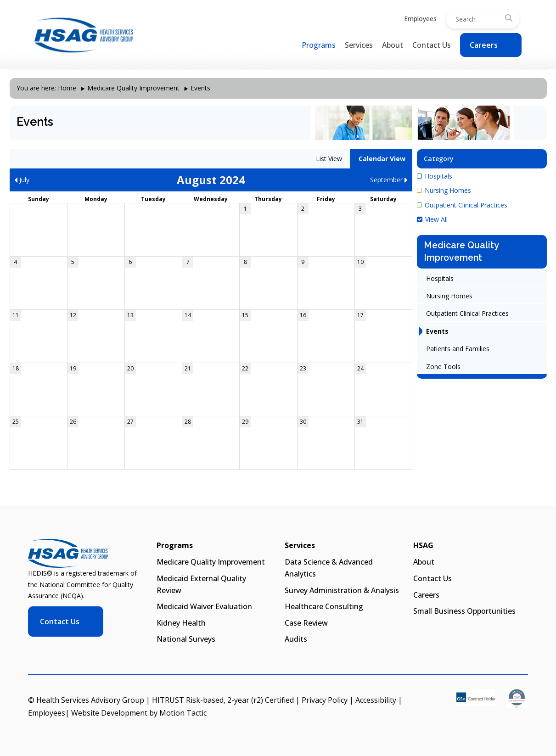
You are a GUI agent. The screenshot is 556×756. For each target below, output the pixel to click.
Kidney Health (181, 623)
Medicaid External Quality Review (201, 584)
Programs (319, 45)
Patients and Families (458, 349)
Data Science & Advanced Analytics (329, 568)
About (393, 45)
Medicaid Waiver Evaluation (204, 606)
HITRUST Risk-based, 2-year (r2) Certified (223, 700)
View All (432, 219)
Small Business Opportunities (464, 611)
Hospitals (435, 176)
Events (437, 331)
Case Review (306, 623)
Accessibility (376, 700)
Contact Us (432, 45)
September (389, 180)
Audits (296, 639)
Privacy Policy (325, 700)
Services (359, 45)
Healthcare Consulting (324, 606)
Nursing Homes (444, 190)
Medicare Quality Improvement (133, 88)
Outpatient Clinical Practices (462, 205)
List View (328, 159)
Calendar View (381, 159)
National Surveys (186, 639)
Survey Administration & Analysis (342, 590)
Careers (484, 45)
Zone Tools (443, 367)
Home (67, 88)
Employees (420, 19)
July (22, 180)
